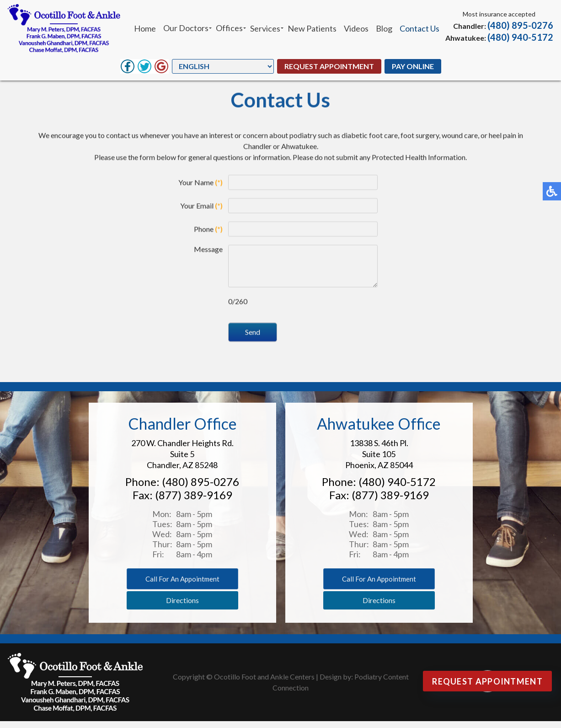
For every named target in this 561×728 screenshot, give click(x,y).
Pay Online (413, 66)
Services (265, 28)
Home (145, 28)
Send (253, 339)
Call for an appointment (182, 586)
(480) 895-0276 (520, 25)
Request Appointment (329, 66)
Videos (356, 28)
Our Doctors (186, 28)
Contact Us (419, 28)
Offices (229, 28)
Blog (384, 28)
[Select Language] (223, 66)
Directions (182, 607)
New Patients (312, 28)
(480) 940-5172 (520, 37)
